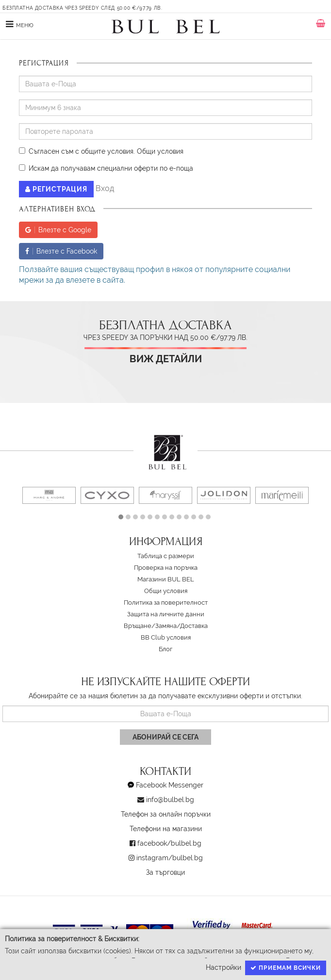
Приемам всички (286, 968)
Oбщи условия (160, 151)
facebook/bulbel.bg (169, 843)
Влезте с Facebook (61, 251)
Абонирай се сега (165, 737)
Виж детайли (166, 359)
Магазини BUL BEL (166, 579)
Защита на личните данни (166, 614)
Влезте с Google (58, 230)
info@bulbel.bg (170, 800)
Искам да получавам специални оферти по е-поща (106, 168)
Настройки (223, 967)
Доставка (194, 626)
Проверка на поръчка (166, 568)
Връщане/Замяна (150, 626)
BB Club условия (166, 637)
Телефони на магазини (166, 829)
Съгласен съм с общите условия (76, 151)
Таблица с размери (166, 556)
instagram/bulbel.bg (170, 858)
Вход (105, 188)
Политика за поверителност (166, 602)
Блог (165, 649)
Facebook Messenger (170, 785)
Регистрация (56, 189)
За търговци (165, 872)
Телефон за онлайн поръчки (166, 814)
